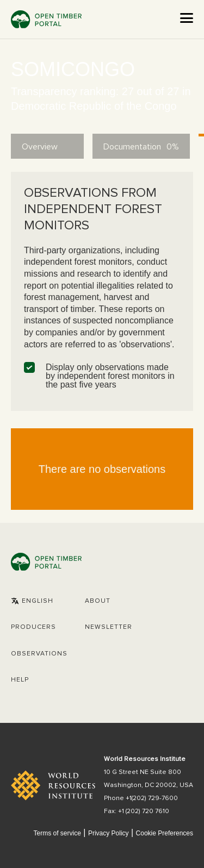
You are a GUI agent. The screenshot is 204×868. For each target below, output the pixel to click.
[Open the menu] (187, 18)
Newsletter (109, 627)
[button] (32, 601)
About (98, 601)
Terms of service (57, 833)
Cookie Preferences (165, 833)
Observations (39, 654)
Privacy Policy (109, 833)
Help (20, 680)
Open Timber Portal (46, 19)
